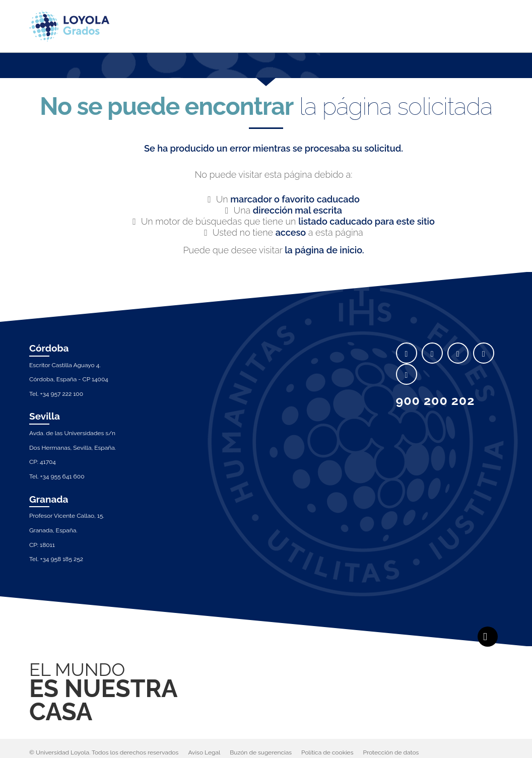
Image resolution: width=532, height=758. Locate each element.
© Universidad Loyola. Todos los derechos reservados (104, 752)
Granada (49, 499)
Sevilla (45, 416)
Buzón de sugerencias (261, 752)
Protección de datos (391, 752)
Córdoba (49, 348)
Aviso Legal (204, 752)
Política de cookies (327, 752)
